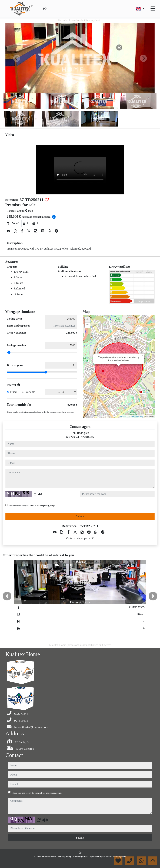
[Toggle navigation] (153, 9)
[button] (7, 596)
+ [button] (87, 320)
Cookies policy (80, 857)
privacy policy (49, 506)
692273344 (73, 437)
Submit (80, 516)
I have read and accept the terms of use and (32, 506)
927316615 (87, 437)
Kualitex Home (49, 857)
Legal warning (96, 857)
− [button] (87, 325)
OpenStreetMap (136, 416)
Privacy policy (65, 857)
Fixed (13, 392)
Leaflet (123, 416)
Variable (30, 392)
